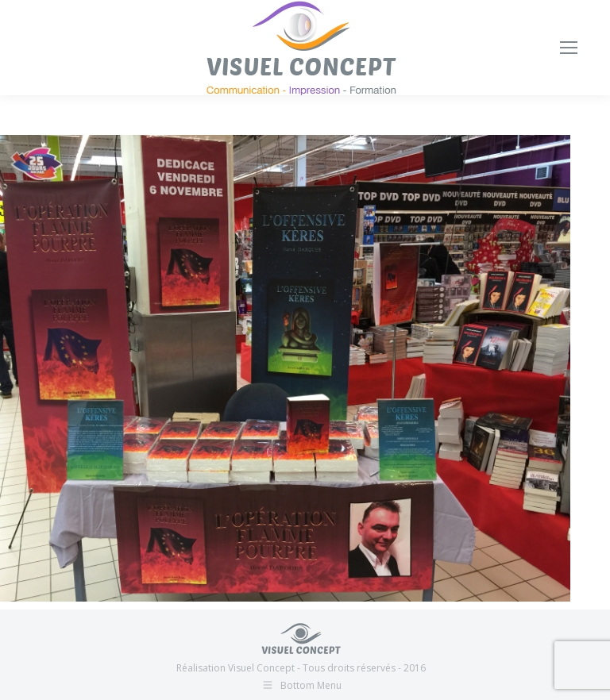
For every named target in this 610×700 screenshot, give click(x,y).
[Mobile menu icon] (569, 48)
